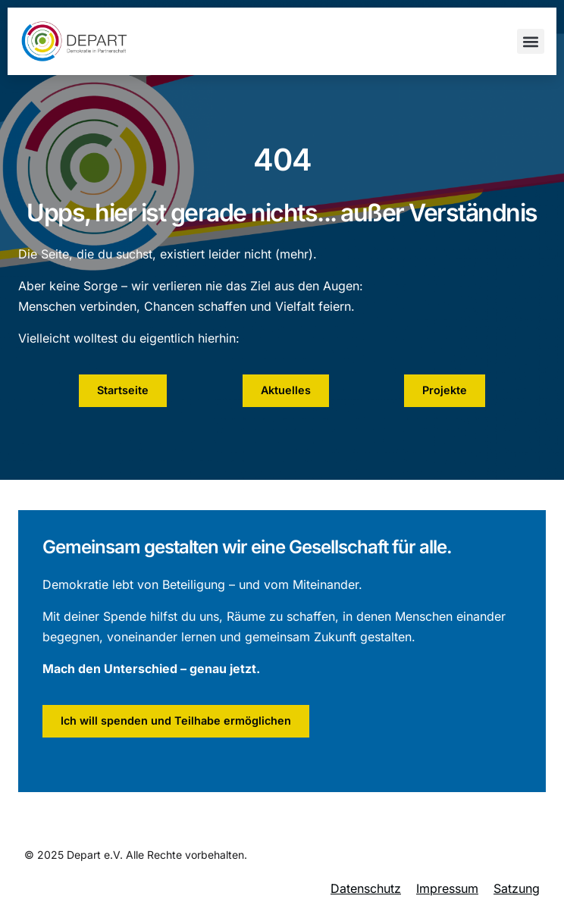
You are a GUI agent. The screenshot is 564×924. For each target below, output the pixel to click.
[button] (531, 41)
